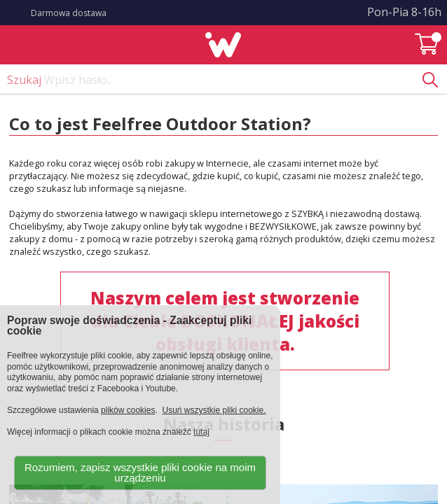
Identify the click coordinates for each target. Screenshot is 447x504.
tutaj (201, 432)
